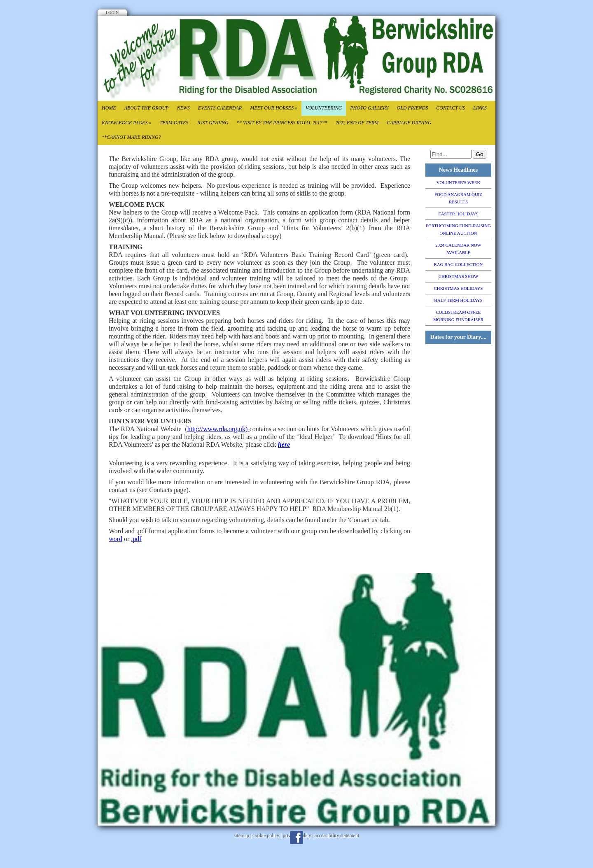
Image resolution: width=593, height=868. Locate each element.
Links (480, 108)
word (116, 539)
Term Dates (174, 123)
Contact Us (451, 108)
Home (109, 108)
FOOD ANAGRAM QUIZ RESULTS (458, 198)
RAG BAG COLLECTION (459, 264)
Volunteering (324, 108)
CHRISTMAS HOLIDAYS (459, 288)
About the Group (147, 108)
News (183, 108)
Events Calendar (220, 108)
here (284, 444)
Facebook (296, 838)
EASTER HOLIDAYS (458, 214)
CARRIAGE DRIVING (409, 123)
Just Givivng (212, 123)
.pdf (136, 539)
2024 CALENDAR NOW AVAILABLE (458, 249)
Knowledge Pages (126, 123)
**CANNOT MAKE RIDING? (131, 137)
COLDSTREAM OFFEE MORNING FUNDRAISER (458, 316)
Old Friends (412, 108)
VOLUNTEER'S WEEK (458, 182)
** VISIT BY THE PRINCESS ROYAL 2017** (282, 123)
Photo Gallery (369, 108)
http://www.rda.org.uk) (218, 429)
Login (112, 13)
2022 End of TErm (357, 123)
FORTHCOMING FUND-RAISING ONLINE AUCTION (458, 229)
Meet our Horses (274, 108)
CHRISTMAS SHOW (458, 276)
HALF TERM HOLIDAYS (458, 300)
